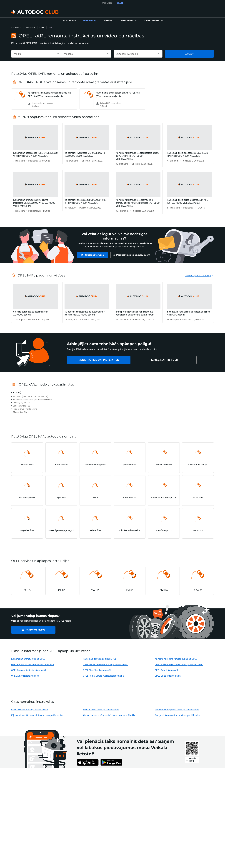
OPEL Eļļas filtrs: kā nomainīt (97, 670)
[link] (69, 21)
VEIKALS (107, 3)
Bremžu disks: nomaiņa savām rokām (101, 710)
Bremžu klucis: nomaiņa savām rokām (30, 710)
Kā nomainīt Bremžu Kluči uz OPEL (28, 659)
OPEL (42, 27)
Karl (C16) (16, 392)
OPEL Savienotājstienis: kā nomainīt (29, 670)
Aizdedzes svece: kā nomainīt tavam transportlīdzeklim (110, 715)
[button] (128, 21)
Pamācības (30, 27)
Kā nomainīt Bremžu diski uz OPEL (100, 659)
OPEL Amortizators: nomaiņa (25, 676)
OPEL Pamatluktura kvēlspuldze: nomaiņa (103, 676)
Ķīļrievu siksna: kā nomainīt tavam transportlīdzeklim (37, 715)
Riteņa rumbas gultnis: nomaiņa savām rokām (177, 710)
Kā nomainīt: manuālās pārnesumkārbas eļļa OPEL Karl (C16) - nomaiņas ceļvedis (49, 94)
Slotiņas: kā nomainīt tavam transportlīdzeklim (177, 715)
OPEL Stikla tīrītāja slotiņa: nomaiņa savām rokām (179, 664)
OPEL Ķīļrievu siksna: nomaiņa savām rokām (33, 664)
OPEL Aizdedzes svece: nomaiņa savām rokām (105, 664)
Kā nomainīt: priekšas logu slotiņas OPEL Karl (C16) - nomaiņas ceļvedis (118, 94)
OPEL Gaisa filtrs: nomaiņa (168, 676)
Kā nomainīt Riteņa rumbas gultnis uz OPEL (176, 659)
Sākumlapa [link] (16, 27)
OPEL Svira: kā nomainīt (166, 670)
